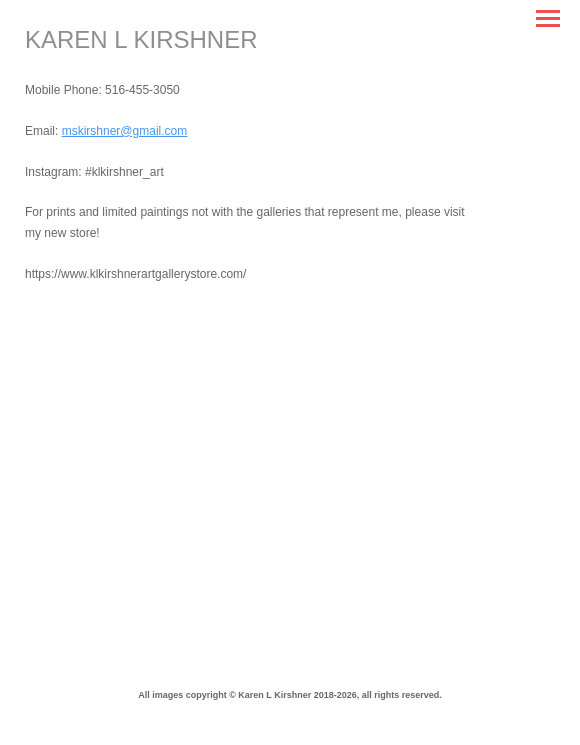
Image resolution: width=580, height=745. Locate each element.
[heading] (141, 44)
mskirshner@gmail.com (125, 131)
